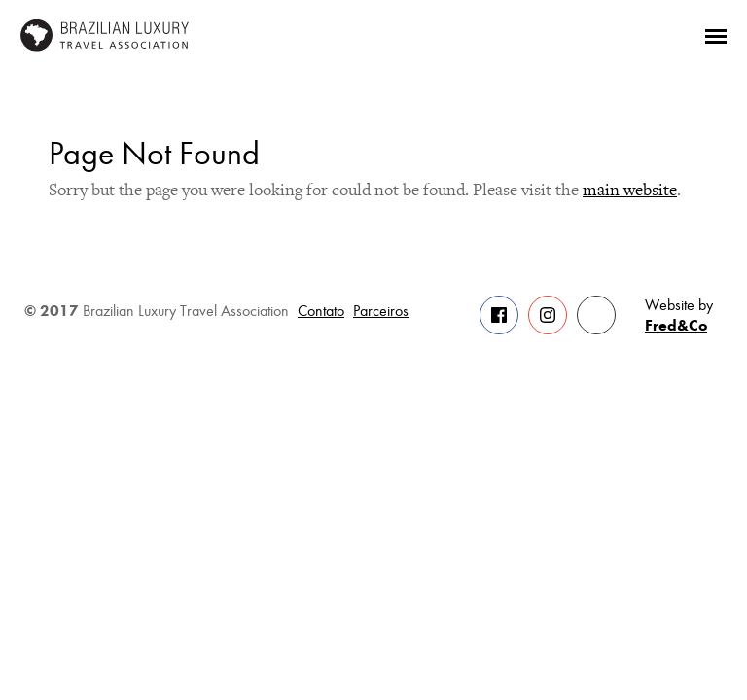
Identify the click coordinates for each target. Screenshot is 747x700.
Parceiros (381, 311)
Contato (321, 311)
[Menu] (716, 35)
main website (630, 190)
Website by (679, 316)
